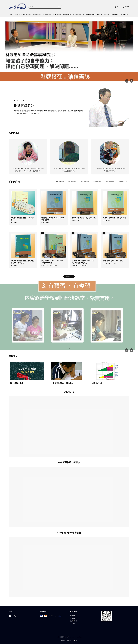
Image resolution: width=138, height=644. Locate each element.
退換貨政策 (74, 621)
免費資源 (99, 14)
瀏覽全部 (69, 276)
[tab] (68, 80)
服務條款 (73, 618)
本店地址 (73, 623)
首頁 (11, 14)
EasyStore (80, 637)
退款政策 (75, 640)
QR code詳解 (124, 14)
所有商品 (17, 14)
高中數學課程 (47, 14)
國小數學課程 (27, 14)
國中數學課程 (37, 14)
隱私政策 (69, 640)
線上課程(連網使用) (89, 14)
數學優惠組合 (67, 14)
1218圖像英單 (77, 14)
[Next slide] (131, 81)
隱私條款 (73, 616)
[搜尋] (59, 7)
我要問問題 (115, 14)
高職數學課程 (57, 14)
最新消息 (107, 14)
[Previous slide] (127, 81)
